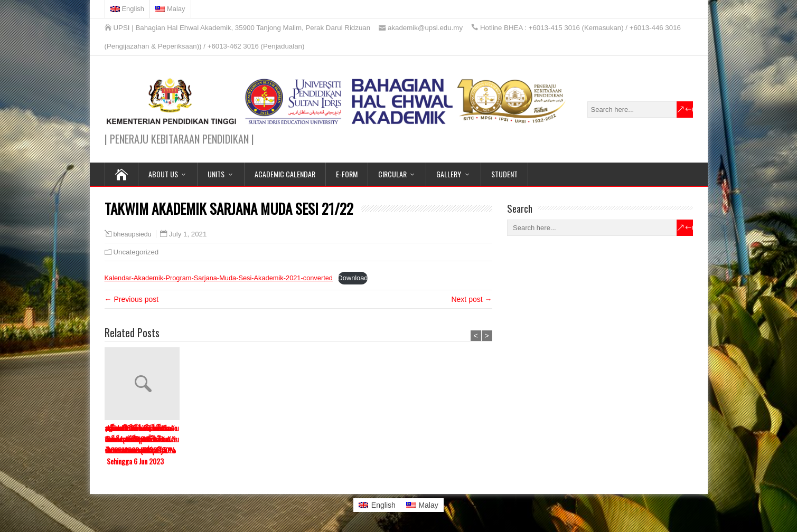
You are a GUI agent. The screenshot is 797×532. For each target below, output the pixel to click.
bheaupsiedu (133, 234)
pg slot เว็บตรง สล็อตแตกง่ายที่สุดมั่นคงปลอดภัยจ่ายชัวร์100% (297, 439)
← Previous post (132, 299)
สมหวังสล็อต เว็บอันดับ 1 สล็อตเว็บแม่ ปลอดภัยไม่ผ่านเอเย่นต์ (456, 439)
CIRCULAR (392, 174)
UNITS (216, 174)
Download (353, 278)
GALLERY (449, 174)
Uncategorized (136, 252)
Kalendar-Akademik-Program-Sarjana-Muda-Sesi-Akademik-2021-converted (219, 278)
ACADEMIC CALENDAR (285, 174)
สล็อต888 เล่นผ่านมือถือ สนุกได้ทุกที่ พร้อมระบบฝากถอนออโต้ (138, 439)
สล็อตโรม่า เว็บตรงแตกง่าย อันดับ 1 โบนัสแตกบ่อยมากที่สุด (219, 439)
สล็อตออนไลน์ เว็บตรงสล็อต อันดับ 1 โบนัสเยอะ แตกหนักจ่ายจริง (377, 439)
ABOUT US (163, 174)
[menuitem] (128, 9)
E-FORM (347, 174)
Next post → (471, 299)
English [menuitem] (383, 505)
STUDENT (504, 174)
